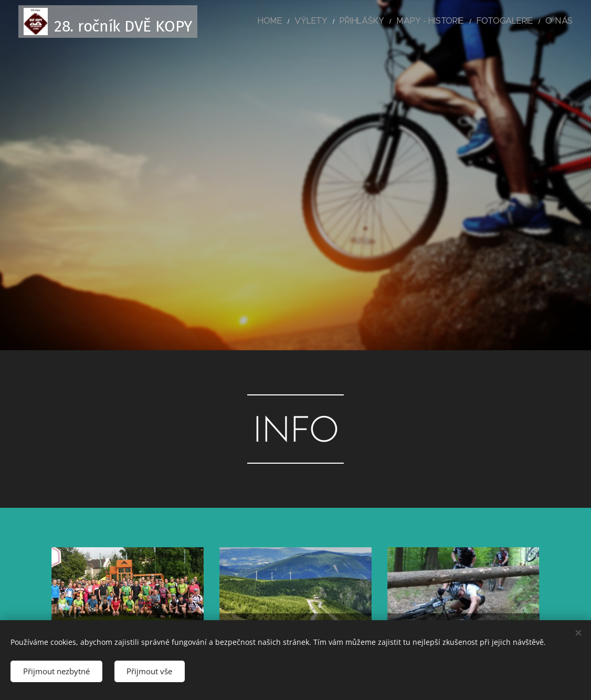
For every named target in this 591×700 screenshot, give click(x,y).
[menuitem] (308, 22)
